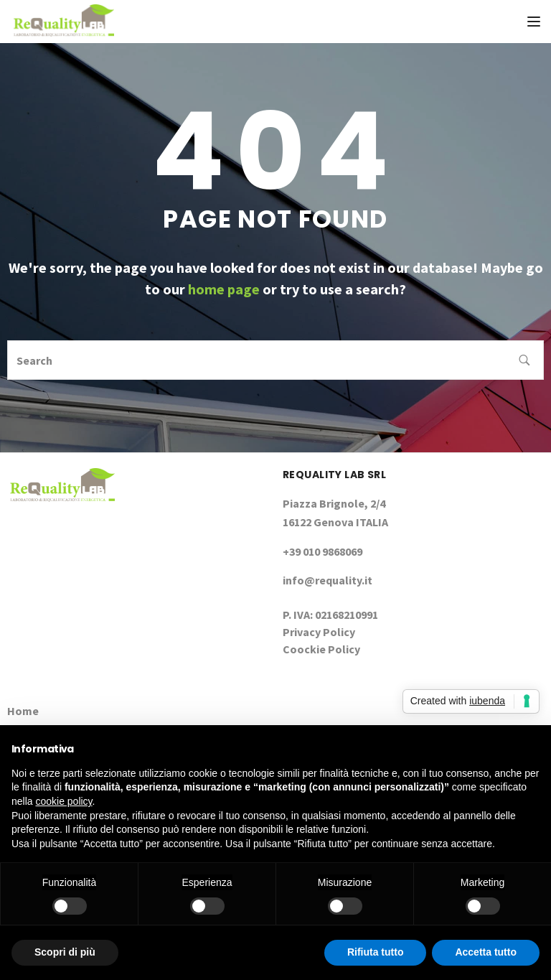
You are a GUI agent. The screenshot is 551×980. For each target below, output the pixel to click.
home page (224, 289)
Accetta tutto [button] (486, 952)
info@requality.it (328, 580)
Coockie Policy (321, 649)
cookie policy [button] (63, 801)
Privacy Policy (319, 632)
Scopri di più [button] (65, 952)
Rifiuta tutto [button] (376, 952)
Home (23, 711)
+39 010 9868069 (322, 551)
